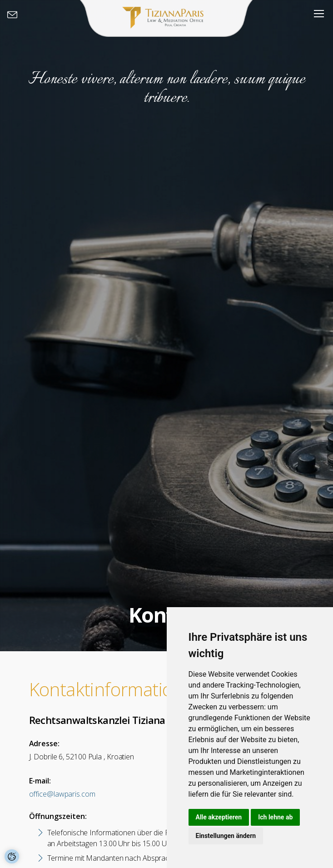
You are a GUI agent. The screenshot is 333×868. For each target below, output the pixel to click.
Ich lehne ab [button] (275, 817)
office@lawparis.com (62, 794)
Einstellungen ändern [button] (226, 836)
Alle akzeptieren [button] (219, 817)
